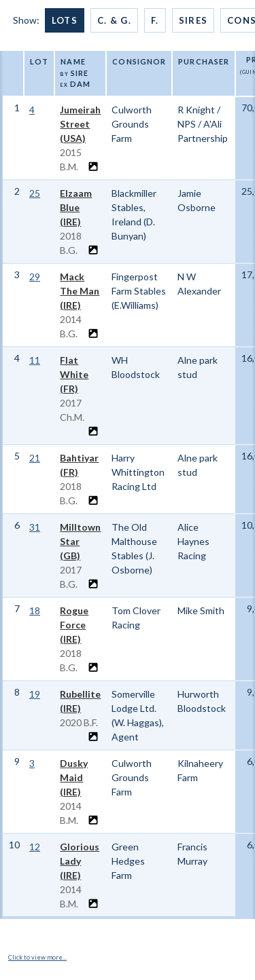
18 (35, 610)
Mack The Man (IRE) (80, 291)
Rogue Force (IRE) (74, 625)
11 (35, 360)
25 (35, 193)
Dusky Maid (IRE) (74, 777)
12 (35, 847)
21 (35, 458)
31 (35, 527)
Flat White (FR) (74, 374)
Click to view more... (37, 957)
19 (35, 694)
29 (35, 277)
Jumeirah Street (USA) (80, 124)
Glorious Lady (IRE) (80, 861)
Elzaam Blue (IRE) (76, 207)
